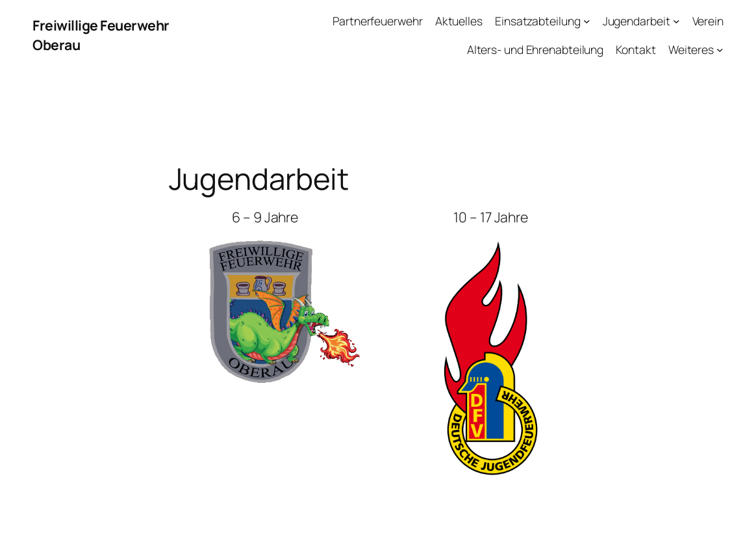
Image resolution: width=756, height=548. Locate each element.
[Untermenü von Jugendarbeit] (676, 21)
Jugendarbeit (636, 21)
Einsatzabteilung (537, 21)
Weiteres (691, 49)
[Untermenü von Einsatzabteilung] (587, 21)
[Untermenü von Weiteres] (720, 50)
